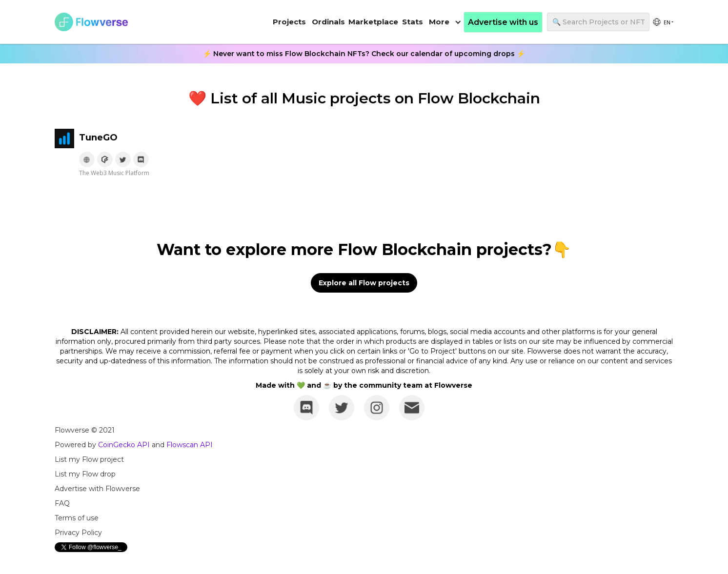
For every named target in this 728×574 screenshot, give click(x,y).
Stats (413, 22)
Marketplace (373, 22)
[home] (91, 22)
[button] (445, 22)
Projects (289, 22)
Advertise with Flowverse (97, 489)
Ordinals (328, 22)
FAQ (62, 503)
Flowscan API (190, 445)
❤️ (197, 98)
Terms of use (77, 518)
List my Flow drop (85, 474)
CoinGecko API (124, 445)
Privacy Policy (78, 533)
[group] (663, 22)
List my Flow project (89, 459)
